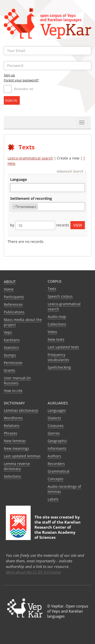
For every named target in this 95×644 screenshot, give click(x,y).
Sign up (9, 75)
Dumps (10, 355)
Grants (9, 370)
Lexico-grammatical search (30, 158)
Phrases (11, 433)
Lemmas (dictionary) (21, 410)
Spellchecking (59, 367)
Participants (14, 297)
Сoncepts (55, 479)
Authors (54, 456)
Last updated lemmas (22, 456)
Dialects (54, 418)
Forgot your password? (21, 80)
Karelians (12, 340)
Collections (57, 324)
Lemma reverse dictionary (17, 466)
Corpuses (56, 426)
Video (52, 332)
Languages (57, 410)
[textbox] (14, 187)
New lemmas (15, 441)
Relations (12, 426)
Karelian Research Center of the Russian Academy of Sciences (58, 530)
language (18, 179)
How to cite (13, 391)
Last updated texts (63, 347)
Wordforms (13, 418)
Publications (14, 312)
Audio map (57, 317)
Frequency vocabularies (58, 357)
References (13, 304)
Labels (53, 499)
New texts (56, 339)
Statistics (11, 347)
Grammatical (59, 471)
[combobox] (48, 188)
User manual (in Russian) (17, 380)
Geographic (57, 441)
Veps (8, 332)
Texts (52, 289)
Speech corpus (60, 296)
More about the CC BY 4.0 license (33, 572)
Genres (54, 433)
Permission (13, 363)
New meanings (16, 448)
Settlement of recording (31, 198)
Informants (57, 448)
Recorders (56, 464)
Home (9, 289)
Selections (12, 476)
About (10, 282)
